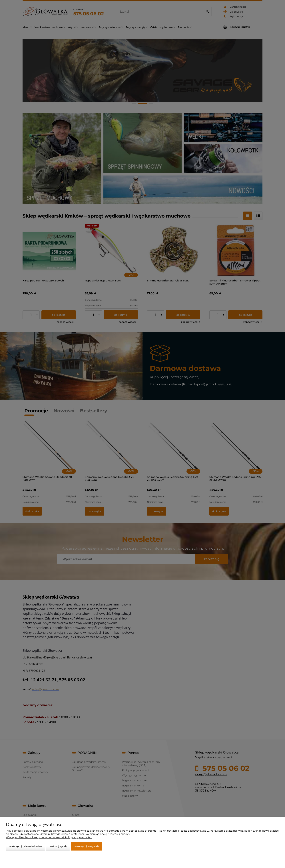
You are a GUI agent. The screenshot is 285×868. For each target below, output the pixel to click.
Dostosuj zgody (58, 846)
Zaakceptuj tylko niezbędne (25, 846)
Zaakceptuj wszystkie (87, 846)
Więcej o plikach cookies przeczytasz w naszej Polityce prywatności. (49, 837)
